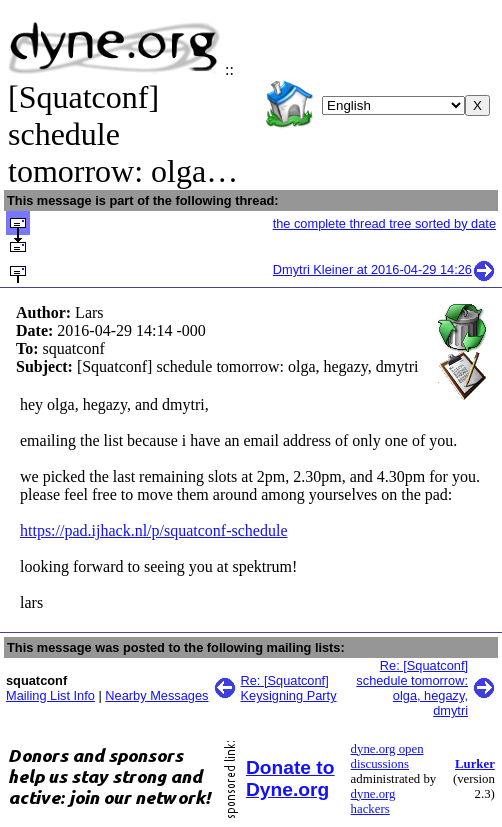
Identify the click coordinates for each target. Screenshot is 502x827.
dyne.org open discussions (387, 756)
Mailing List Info (50, 695)
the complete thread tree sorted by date (384, 223)
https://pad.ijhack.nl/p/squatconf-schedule (154, 530)
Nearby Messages (156, 695)
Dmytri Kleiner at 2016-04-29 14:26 (384, 269)
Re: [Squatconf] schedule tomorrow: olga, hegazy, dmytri (412, 688)
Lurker (475, 764)
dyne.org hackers (373, 801)
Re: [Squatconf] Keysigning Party (289, 688)
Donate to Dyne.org (290, 778)
